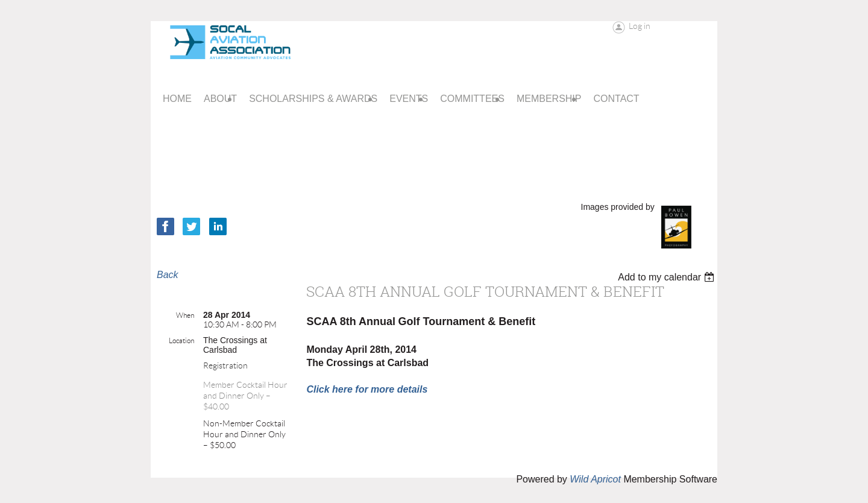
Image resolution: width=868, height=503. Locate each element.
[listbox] (668, 277)
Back (168, 275)
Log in (640, 26)
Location (181, 340)
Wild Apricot (595, 479)
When (185, 315)
